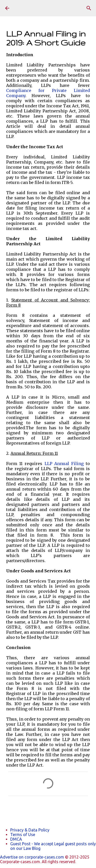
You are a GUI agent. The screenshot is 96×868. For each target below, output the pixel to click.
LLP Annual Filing (64, 464)
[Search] (89, 8)
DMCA (16, 839)
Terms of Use (23, 835)
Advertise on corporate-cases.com (33, 857)
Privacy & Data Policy (30, 830)
